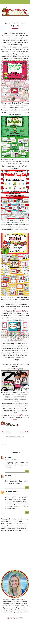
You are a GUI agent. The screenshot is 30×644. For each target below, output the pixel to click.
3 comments (6, 432)
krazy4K (8, 457)
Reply (27, 471)
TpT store (6, 395)
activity (18, 351)
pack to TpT (20, 311)
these (16, 229)
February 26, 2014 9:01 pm (12, 460)
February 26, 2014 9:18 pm (12, 494)
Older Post (20, 437)
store (15, 420)
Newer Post (10, 437)
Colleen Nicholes (12, 492)
